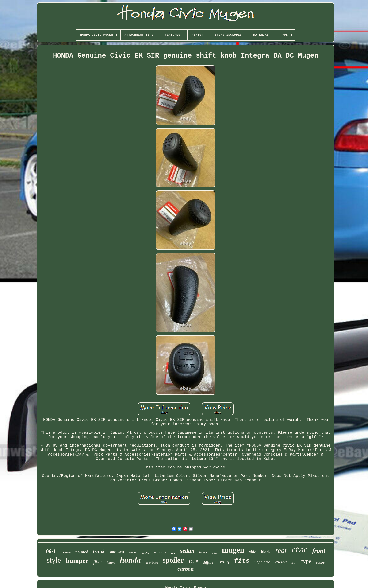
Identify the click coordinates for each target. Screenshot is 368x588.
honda (130, 560)
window (160, 552)
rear (282, 550)
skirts (294, 563)
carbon (186, 569)
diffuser (209, 562)
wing (224, 561)
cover (67, 552)
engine (133, 553)
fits (242, 561)
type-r (203, 552)
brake (146, 553)
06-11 (52, 551)
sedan (187, 551)
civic (300, 550)
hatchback (152, 563)
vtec (173, 553)
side (253, 552)
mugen (233, 550)
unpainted (262, 562)
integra (111, 563)
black (266, 552)
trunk (99, 551)
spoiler (173, 560)
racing (281, 562)
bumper (77, 561)
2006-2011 (117, 552)
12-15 (193, 562)
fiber (98, 562)
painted (82, 552)
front (319, 551)
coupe (320, 562)
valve (214, 553)
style (54, 560)
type (306, 561)
